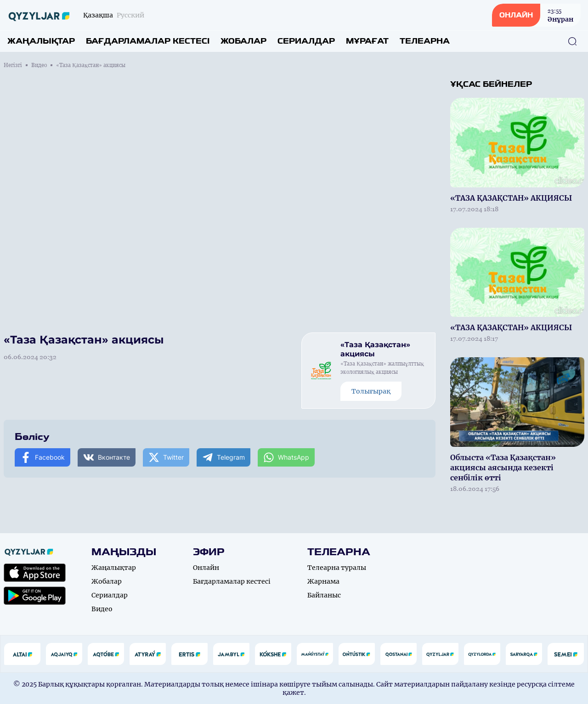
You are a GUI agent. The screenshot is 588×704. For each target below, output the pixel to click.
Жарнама (323, 581)
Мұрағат (367, 41)
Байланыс (324, 595)
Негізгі (13, 65)
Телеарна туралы (337, 568)
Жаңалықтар (41, 41)
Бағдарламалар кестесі (148, 41)
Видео (39, 65)
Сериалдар (306, 41)
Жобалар (243, 41)
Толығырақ (371, 391)
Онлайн (206, 568)
